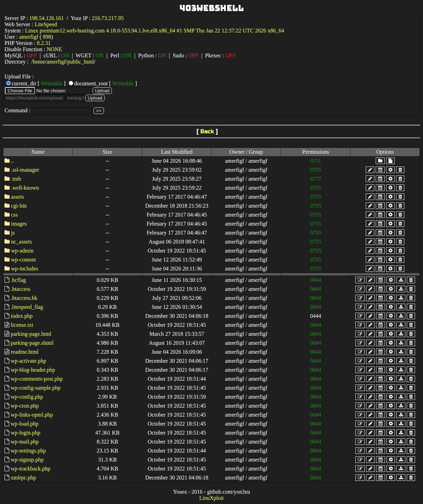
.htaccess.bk (24, 298)
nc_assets (21, 242)
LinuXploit (211, 498)
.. (12, 161)
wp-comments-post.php (37, 379)
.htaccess (21, 289)
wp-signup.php (27, 460)
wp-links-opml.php (32, 415)
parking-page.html (31, 334)
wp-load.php (25, 424)
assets (17, 197)
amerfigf (56, 62)
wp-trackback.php (31, 469)
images (19, 224)
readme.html (25, 352)
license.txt (22, 325)
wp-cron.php (25, 406)
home (39, 62)
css (15, 215)
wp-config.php (27, 397)
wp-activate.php (28, 361)
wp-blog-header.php (33, 370)
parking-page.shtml (32, 343)
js (13, 233)
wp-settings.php (28, 451)
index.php (22, 316)
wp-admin (22, 251)
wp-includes (25, 269)
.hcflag (18, 280)
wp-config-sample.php (36, 388)
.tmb (16, 179)
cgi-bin (19, 206)
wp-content (23, 260)
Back (207, 131)
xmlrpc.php (23, 478)
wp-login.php (26, 433)
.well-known (25, 188)
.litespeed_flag (27, 307)
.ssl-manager (25, 170)
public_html (81, 62)
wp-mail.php (25, 442)
